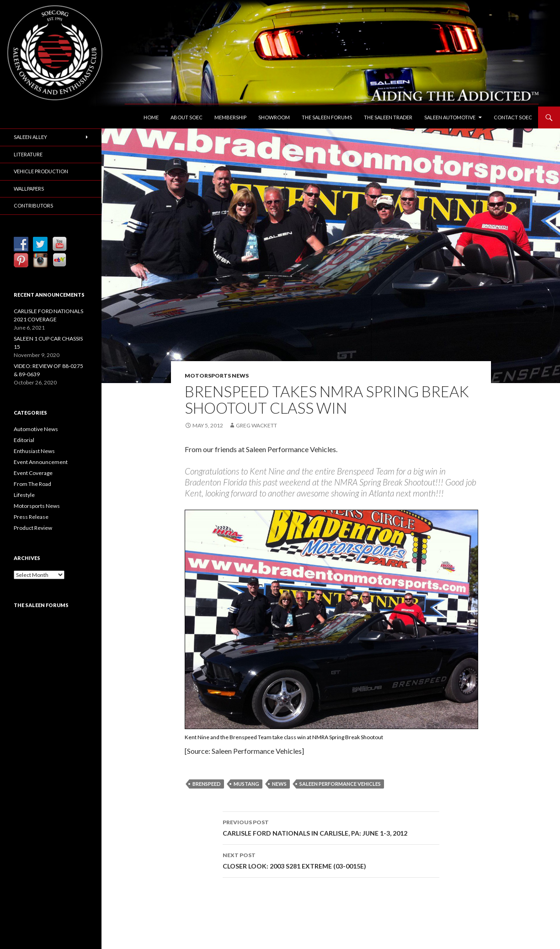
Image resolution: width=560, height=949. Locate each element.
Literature (28, 154)
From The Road (32, 484)
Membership (230, 117)
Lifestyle (24, 495)
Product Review (33, 528)
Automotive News (36, 429)
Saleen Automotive (450, 117)
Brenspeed (207, 784)
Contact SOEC (513, 117)
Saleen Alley (30, 137)
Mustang (246, 784)
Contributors (33, 205)
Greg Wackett (256, 425)
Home (151, 117)
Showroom (274, 117)
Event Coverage (33, 473)
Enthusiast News (34, 451)
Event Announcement (41, 462)
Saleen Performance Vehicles (340, 784)
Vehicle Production (41, 171)
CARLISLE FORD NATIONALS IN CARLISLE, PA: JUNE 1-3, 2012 (331, 827)
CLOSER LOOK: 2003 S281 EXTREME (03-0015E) (331, 860)
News (279, 784)
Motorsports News (217, 376)
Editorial (24, 440)
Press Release (31, 517)
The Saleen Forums (327, 117)
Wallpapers (29, 189)
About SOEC (187, 117)
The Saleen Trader (388, 117)
